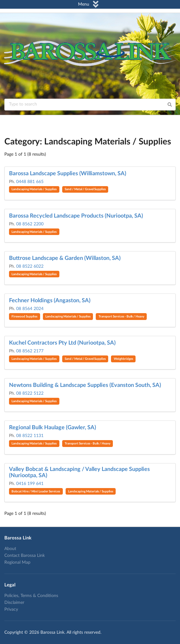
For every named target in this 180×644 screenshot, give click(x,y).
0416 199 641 (30, 484)
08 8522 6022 (30, 266)
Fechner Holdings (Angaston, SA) (50, 301)
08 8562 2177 (30, 351)
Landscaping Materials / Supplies (34, 189)
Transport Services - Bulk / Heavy (121, 317)
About (10, 549)
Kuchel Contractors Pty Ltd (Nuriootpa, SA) (62, 343)
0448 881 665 (30, 182)
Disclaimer (14, 603)
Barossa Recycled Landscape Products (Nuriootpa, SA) (76, 216)
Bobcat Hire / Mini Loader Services (36, 491)
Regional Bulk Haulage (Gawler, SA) (53, 428)
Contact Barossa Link (25, 556)
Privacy (11, 609)
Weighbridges (123, 359)
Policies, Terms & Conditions (31, 596)
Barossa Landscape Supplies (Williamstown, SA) (68, 174)
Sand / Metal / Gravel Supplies (85, 189)
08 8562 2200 (30, 224)
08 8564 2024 (30, 309)
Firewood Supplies (24, 317)
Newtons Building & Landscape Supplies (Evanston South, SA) (85, 385)
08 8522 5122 (30, 393)
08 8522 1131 (30, 436)
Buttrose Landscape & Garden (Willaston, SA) (65, 258)
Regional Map (17, 562)
